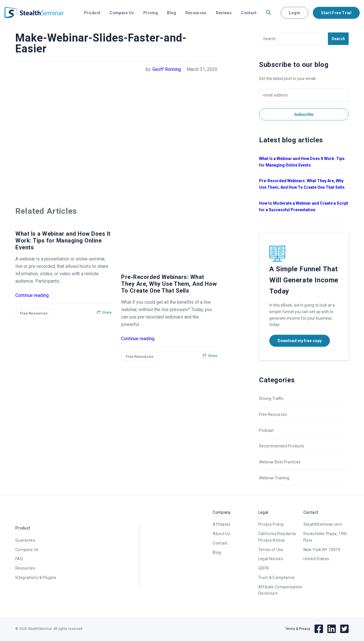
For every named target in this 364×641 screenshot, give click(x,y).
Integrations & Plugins (36, 578)
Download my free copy (300, 341)
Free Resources (34, 313)
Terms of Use (271, 550)
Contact (249, 13)
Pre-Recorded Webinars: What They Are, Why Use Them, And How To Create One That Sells (169, 284)
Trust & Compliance (277, 578)
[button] (269, 13)
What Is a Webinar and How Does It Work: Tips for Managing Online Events (63, 241)
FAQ (19, 559)
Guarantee (25, 540)
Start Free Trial (336, 13)
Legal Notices (271, 559)
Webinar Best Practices (280, 462)
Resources (196, 13)
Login (295, 13)
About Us (221, 534)
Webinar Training (274, 478)
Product (92, 13)
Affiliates (222, 524)
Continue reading (32, 295)
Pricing (151, 13)
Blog (171, 13)
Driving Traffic (271, 398)
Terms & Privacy (298, 629)
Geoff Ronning (167, 69)
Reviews (224, 13)
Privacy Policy (271, 524)
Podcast (266, 430)
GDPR (263, 568)
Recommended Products (282, 446)
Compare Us (122, 13)
